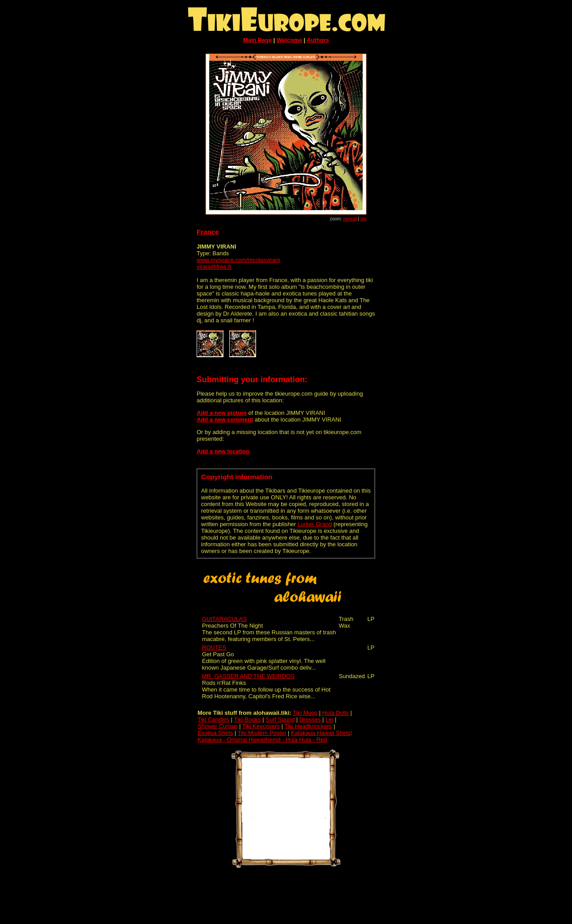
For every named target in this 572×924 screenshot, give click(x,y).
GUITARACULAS (224, 619)
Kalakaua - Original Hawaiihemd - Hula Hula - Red (262, 740)
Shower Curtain (218, 726)
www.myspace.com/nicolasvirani (238, 260)
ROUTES (214, 648)
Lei (329, 719)
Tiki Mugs (305, 713)
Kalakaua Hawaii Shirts (321, 733)
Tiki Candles (213, 719)
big (364, 219)
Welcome (289, 40)
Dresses (310, 719)
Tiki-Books (247, 719)
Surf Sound (280, 719)
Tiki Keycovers (261, 726)
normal (350, 219)
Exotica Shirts (215, 733)
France (208, 232)
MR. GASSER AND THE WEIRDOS (248, 676)
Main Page (257, 40)
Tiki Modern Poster (262, 733)
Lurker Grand (315, 524)
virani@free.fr (214, 267)
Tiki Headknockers (308, 726)
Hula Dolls (335, 713)
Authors (318, 40)
